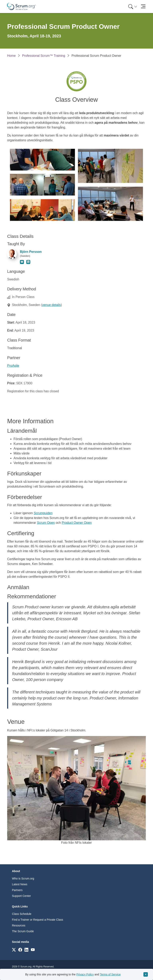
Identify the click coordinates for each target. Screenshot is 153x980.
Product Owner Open (77, 523)
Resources (19, 925)
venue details (51, 305)
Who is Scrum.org (23, 878)
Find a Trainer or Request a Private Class (38, 920)
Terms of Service (110, 974)
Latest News (20, 884)
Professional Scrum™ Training (44, 56)
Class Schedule (22, 914)
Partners (17, 890)
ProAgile (13, 366)
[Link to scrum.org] (14, 950)
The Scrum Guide (23, 931)
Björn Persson (31, 252)
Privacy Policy (85, 974)
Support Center (21, 896)
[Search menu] (133, 6)
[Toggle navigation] (143, 6)
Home (11, 56)
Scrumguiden (43, 513)
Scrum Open (46, 523)
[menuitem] (132, 6)
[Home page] (21, 6)
